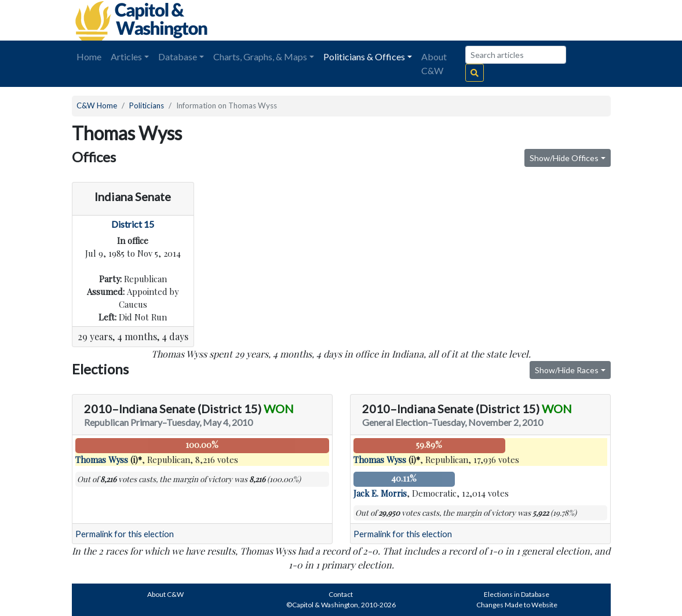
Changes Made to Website (517, 605)
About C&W (434, 63)
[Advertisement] (481, 20)
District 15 (133, 224)
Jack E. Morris (380, 493)
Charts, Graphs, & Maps (260, 57)
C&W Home (97, 105)
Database (178, 57)
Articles (126, 57)
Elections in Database (517, 594)
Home (89, 57)
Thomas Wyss (102, 460)
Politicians (147, 105)
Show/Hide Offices (564, 158)
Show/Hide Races (567, 370)
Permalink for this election (125, 534)
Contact (341, 594)
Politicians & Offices (364, 57)
